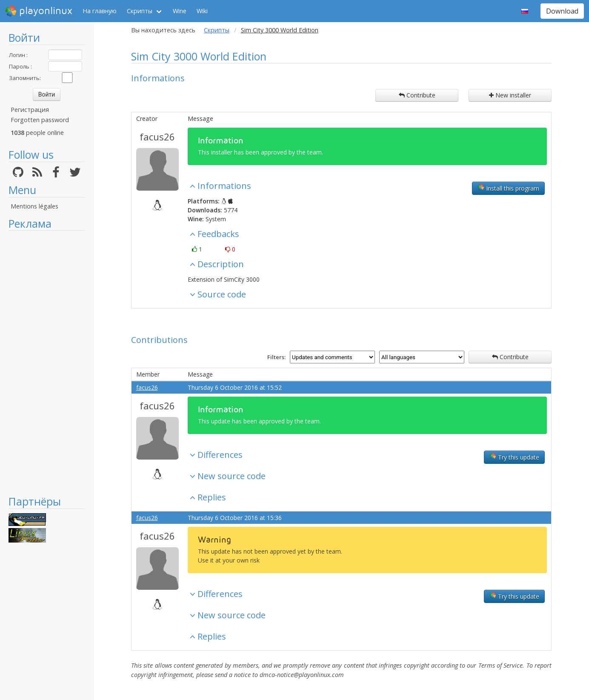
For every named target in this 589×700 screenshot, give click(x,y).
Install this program (508, 188)
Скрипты (140, 11)
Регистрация (30, 110)
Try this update (514, 457)
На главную (100, 11)
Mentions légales (34, 206)
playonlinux (39, 11)
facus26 (157, 137)
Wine (180, 11)
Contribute (417, 95)
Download (562, 11)
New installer (510, 95)
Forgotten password (40, 120)
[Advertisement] (47, 363)
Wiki (202, 11)
